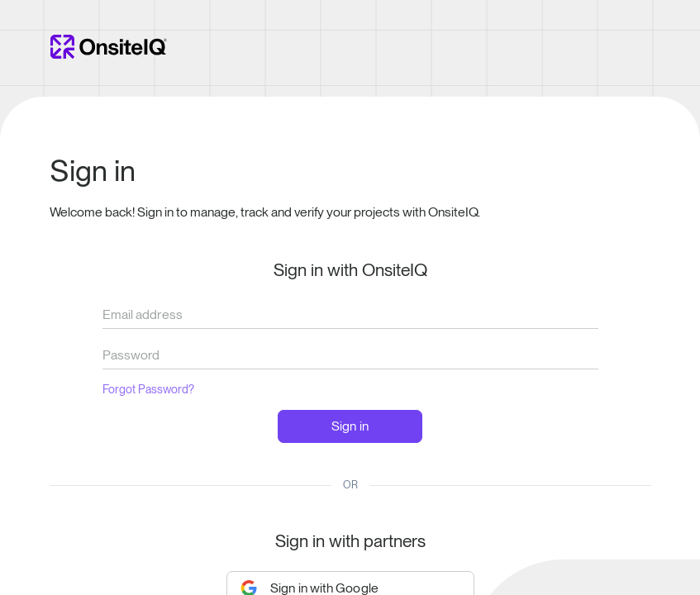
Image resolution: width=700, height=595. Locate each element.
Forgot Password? (148, 389)
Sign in (350, 426)
